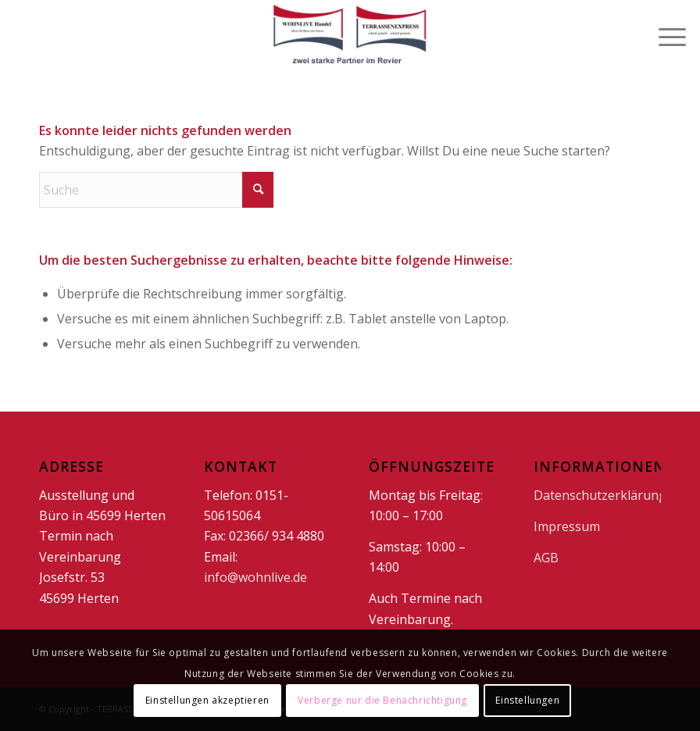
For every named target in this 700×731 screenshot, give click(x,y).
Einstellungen (527, 700)
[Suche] (156, 190)
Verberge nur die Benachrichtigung (382, 700)
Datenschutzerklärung (600, 495)
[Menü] (664, 35)
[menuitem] (664, 35)
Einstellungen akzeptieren (207, 700)
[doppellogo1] (350, 35)
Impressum (567, 526)
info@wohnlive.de (255, 577)
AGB (546, 558)
